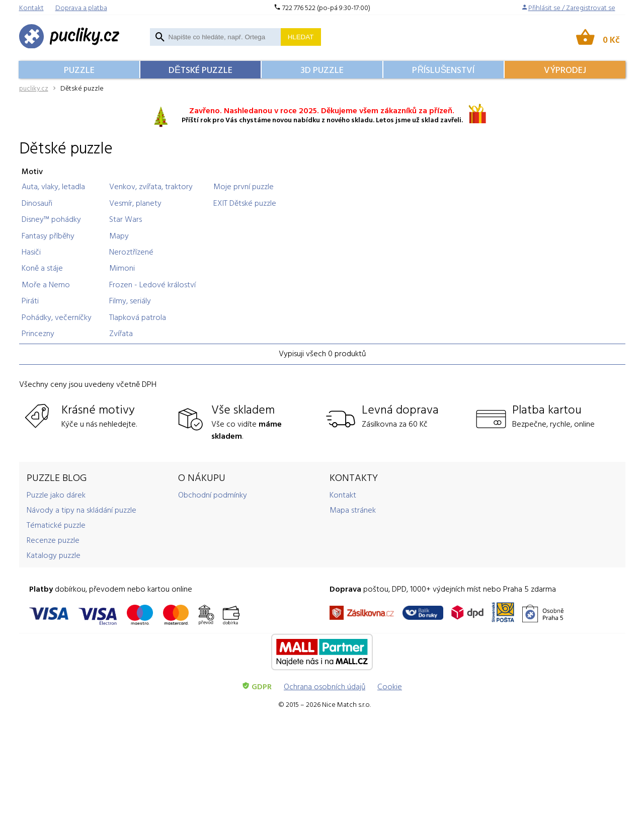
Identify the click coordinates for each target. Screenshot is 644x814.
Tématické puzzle (56, 525)
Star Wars (126, 219)
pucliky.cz (34, 88)
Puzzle (79, 70)
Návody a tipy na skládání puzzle (82, 510)
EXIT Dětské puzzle (245, 203)
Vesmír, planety (135, 203)
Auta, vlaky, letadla (53, 186)
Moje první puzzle (244, 186)
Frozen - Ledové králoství (152, 284)
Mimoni (122, 268)
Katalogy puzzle (54, 555)
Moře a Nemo (46, 284)
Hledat (301, 37)
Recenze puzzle (53, 540)
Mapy (119, 235)
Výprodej (565, 70)
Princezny (38, 333)
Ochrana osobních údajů (325, 686)
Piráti (30, 300)
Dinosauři (37, 203)
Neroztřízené (131, 252)
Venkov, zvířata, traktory (151, 186)
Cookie (390, 686)
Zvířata (121, 333)
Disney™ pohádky (51, 219)
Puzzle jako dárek (56, 495)
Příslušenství (443, 70)
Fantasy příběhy (48, 235)
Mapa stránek (353, 510)
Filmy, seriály (130, 300)
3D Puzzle (322, 70)
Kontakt (343, 495)
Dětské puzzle (200, 70)
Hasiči (31, 252)
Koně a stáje (42, 268)
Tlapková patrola (138, 317)
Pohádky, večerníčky (57, 317)
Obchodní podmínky (213, 495)
